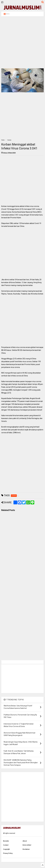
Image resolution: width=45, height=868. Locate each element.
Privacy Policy (8, 853)
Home (3, 140)
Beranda (6, 841)
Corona (9, 140)
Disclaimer (26, 849)
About (25, 841)
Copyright (6, 849)
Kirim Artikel (27, 845)
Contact (6, 845)
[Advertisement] (22, 42)
